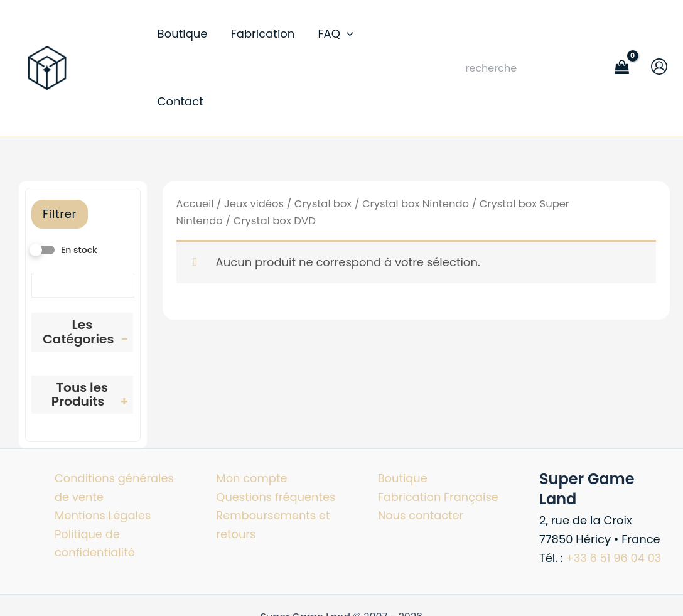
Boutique (403, 437)
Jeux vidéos (255, 162)
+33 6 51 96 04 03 (614, 516)
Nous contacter (421, 474)
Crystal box (324, 162)
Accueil (195, 162)
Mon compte (252, 437)
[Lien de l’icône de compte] (659, 46)
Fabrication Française (439, 456)
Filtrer (60, 172)
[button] (334, 48)
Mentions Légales (103, 474)
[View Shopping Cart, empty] (622, 47)
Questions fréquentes (276, 456)
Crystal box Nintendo (417, 162)
